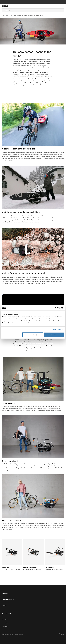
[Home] (12, 6)
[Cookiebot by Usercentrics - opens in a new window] (57, 308)
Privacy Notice (5, 620)
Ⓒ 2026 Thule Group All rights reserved (12, 634)
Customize (33, 335)
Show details (57, 329)
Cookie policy (5, 623)
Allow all (54, 335)
